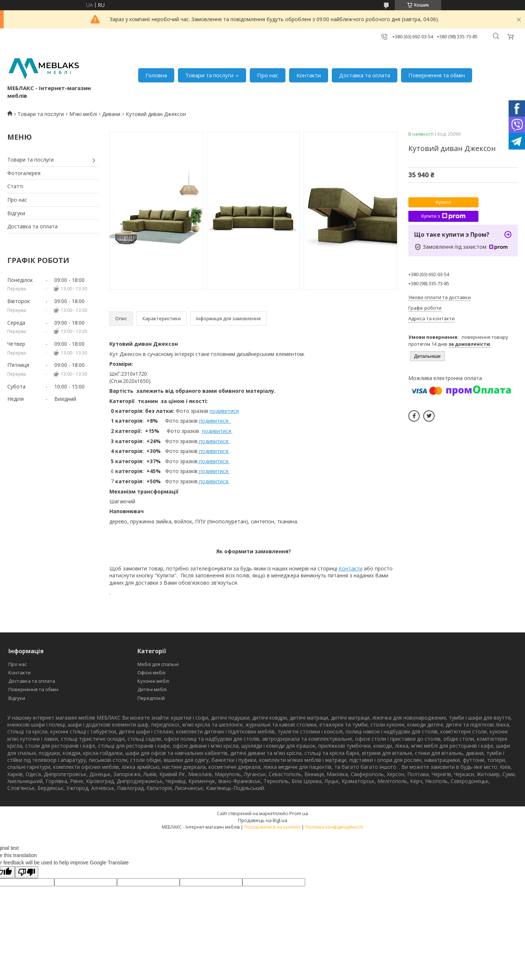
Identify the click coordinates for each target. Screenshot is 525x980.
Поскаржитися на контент (272, 827)
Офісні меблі (151, 673)
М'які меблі (83, 114)
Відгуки (16, 213)
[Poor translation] (27, 872)
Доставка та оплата (365, 75)
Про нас (268, 75)
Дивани (111, 114)
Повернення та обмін (437, 75)
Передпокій (151, 698)
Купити (443, 202)
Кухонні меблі (153, 681)
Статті (15, 186)
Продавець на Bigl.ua (263, 820)
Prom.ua (299, 813)
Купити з (443, 216)
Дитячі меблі (152, 689)
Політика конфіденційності (334, 827)
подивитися (224, 411)
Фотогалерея (24, 173)
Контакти (309, 75)
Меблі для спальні (158, 664)
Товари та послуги (209, 75)
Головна (156, 75)
